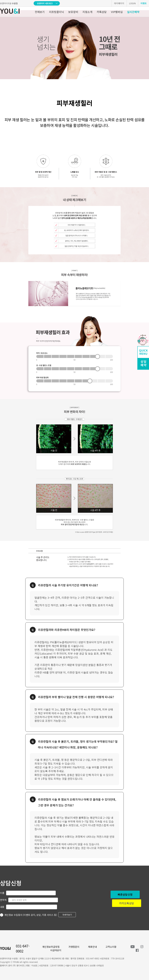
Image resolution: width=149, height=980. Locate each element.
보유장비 (73, 12)
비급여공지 (56, 950)
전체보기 (40, 12)
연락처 (3, 900)
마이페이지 (119, 3)
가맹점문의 (74, 947)
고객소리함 (111, 947)
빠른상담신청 (125, 894)
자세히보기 (67, 915)
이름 (2, 893)
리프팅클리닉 (56, 12)
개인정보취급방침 (51, 947)
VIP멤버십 (117, 12)
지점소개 (87, 12)
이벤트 (144, 3)
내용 (2, 907)
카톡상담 (102, 12)
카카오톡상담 (127, 903)
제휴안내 (92, 947)
